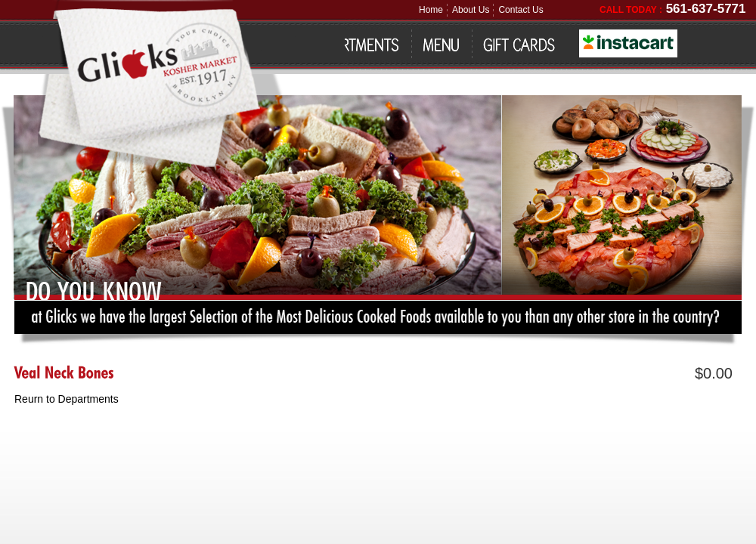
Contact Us (521, 10)
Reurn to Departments (67, 399)
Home (431, 10)
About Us (471, 10)
